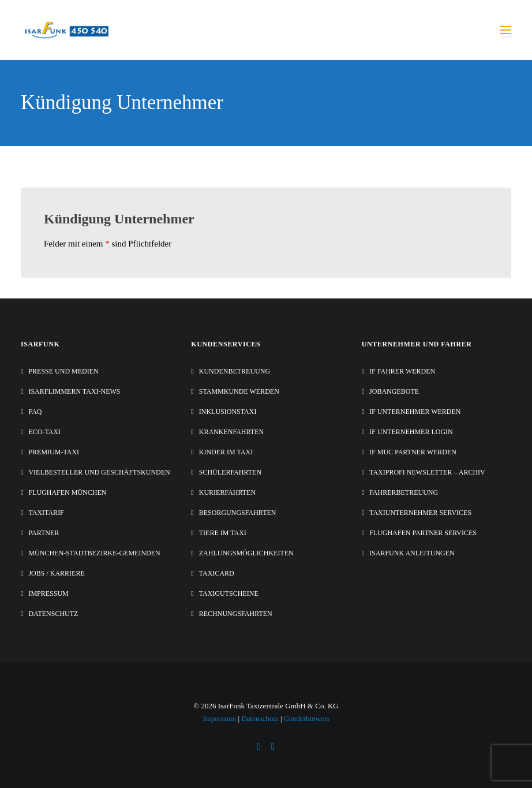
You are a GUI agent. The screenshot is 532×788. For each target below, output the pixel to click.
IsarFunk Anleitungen (412, 553)
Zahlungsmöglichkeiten (246, 553)
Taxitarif (46, 513)
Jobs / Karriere (56, 573)
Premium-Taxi (54, 452)
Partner (44, 533)
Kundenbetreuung (235, 371)
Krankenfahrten (231, 432)
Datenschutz (53, 614)
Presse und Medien (63, 371)
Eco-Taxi (44, 432)
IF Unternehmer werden (415, 412)
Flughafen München (67, 492)
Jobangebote (394, 391)
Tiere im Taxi (223, 533)
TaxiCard (217, 573)
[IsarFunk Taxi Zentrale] (67, 30)
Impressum (48, 593)
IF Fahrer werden (402, 371)
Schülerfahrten (230, 472)
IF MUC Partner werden (413, 452)
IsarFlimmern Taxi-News (74, 391)
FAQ (35, 412)
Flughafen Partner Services (423, 533)
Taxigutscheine (229, 593)
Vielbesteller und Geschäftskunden (99, 472)
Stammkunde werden (239, 391)
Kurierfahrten (227, 492)
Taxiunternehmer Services (420, 513)
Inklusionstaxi (228, 412)
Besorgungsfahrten (238, 513)
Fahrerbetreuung (404, 492)
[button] (505, 30)
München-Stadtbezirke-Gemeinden (94, 553)
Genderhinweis (307, 718)
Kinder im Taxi (226, 452)
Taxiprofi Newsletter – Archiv (427, 472)
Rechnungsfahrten (236, 614)
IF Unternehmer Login (411, 432)
